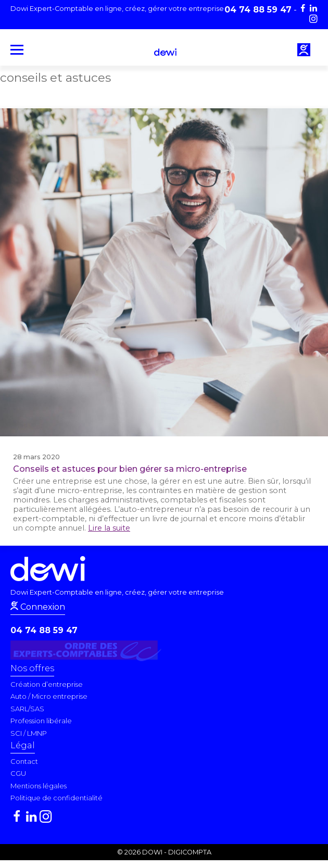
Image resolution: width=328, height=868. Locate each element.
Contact (24, 761)
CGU (18, 773)
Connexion (42, 607)
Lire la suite (109, 528)
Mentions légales (39, 786)
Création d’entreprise (47, 684)
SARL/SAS (27, 709)
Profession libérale (41, 721)
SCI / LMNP (29, 733)
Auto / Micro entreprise (49, 696)
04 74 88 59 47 (44, 630)
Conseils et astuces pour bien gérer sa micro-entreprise (130, 469)
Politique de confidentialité (56, 798)
